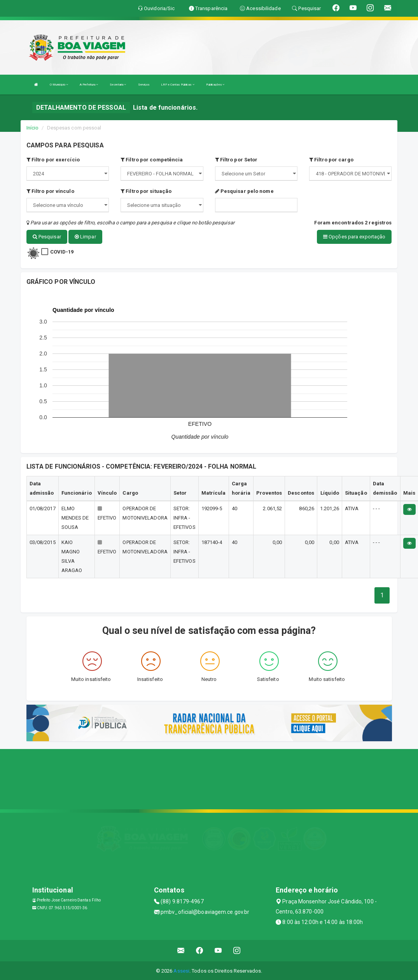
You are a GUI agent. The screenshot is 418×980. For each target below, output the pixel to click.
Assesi (181, 970)
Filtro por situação (146, 191)
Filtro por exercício (53, 160)
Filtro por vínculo (50, 191)
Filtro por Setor (236, 160)
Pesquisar (47, 237)
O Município (59, 85)
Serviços (144, 85)
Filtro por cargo (331, 160)
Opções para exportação (354, 237)
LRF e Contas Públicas (178, 85)
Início (33, 128)
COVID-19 (62, 251)
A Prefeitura (89, 85)
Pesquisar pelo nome (244, 191)
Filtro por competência (152, 160)
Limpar (85, 237)
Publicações (215, 85)
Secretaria (118, 85)
